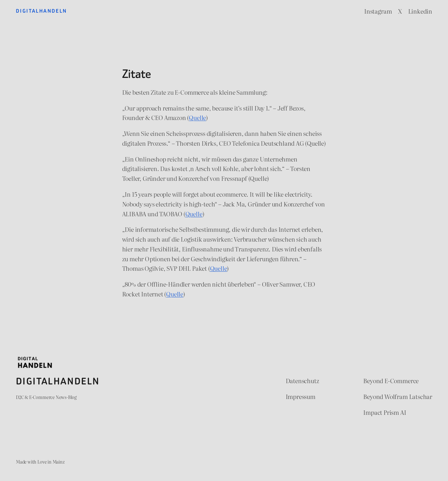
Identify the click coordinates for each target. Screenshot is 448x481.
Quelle (197, 117)
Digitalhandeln (41, 11)
